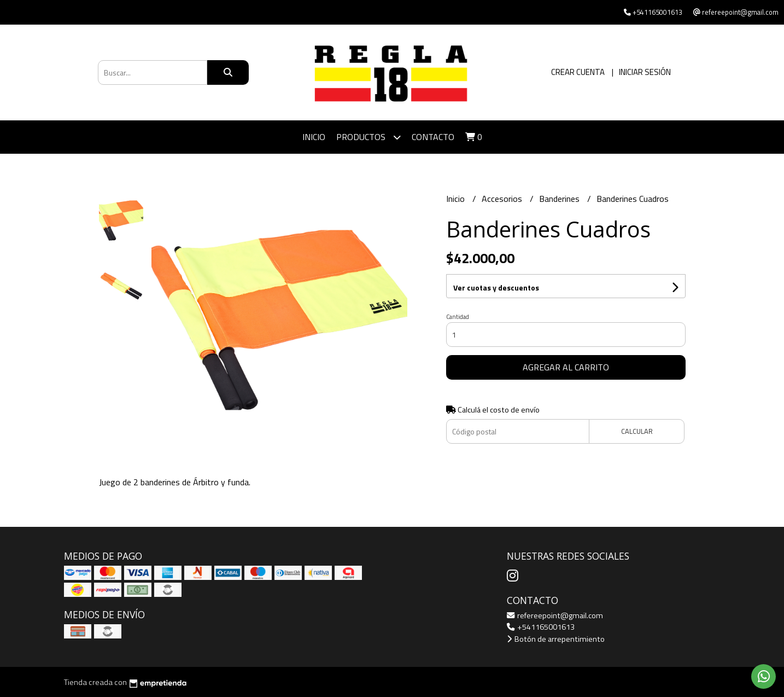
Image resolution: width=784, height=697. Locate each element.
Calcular (637, 431)
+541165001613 (541, 627)
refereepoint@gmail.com (555, 615)
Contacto (433, 137)
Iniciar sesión (645, 72)
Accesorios (503, 199)
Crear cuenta (578, 72)
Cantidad (458, 317)
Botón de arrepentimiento (556, 639)
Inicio (314, 137)
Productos (368, 137)
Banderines (560, 199)
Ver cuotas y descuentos (496, 287)
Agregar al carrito (566, 367)
